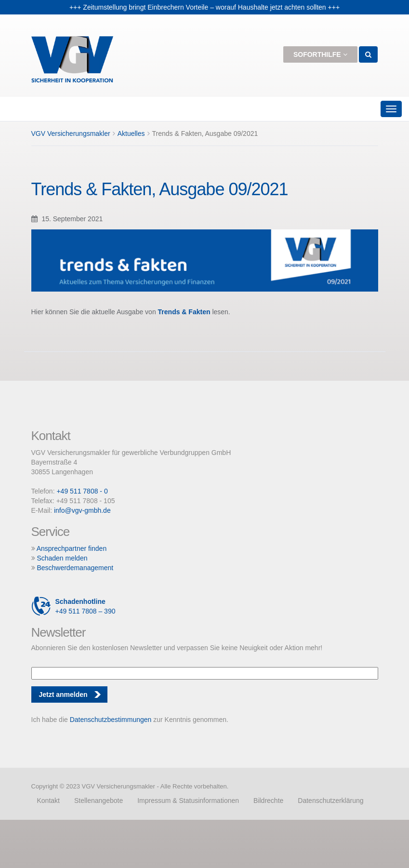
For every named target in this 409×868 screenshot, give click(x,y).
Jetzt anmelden (63, 694)
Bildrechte (268, 801)
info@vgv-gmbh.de (82, 510)
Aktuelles (131, 134)
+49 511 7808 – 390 (73, 606)
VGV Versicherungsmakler (71, 134)
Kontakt (48, 801)
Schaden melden (62, 558)
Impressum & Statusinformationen (188, 801)
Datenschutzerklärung (330, 801)
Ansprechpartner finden (72, 548)
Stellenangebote (99, 801)
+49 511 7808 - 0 (82, 491)
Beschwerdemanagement (75, 568)
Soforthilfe (320, 54)
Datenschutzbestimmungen (111, 720)
